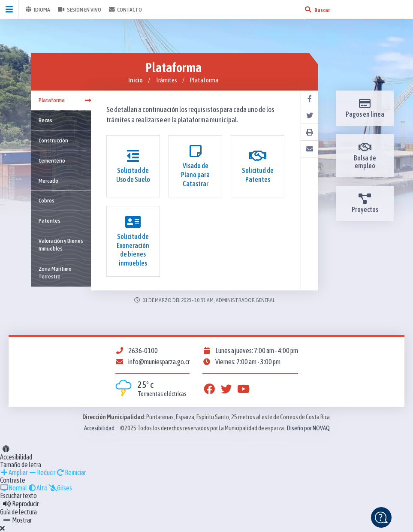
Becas (45, 120)
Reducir (42, 472)
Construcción (53, 140)
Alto (38, 488)
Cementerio (52, 160)
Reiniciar (71, 472)
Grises (60, 488)
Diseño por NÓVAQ (308, 428)
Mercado (48, 181)
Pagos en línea (365, 108)
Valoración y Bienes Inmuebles (61, 245)
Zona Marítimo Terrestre (55, 272)
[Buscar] (308, 9)
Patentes (50, 221)
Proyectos (365, 203)
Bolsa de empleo (365, 156)
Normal (14, 488)
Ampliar (14, 472)
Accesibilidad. (100, 428)
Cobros (47, 200)
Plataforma (65, 100)
